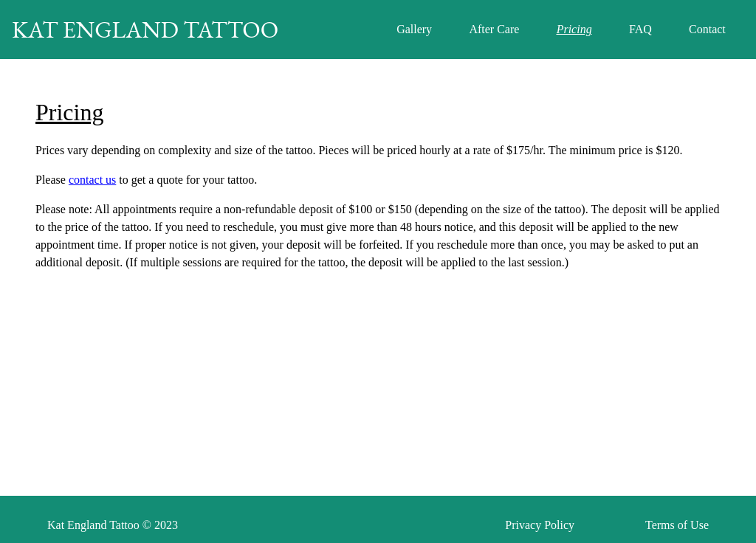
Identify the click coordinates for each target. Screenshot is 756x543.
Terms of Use (677, 525)
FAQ (640, 29)
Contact (707, 29)
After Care (494, 29)
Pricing (574, 29)
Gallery (414, 29)
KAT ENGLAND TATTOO (145, 30)
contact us (92, 180)
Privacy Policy (540, 525)
